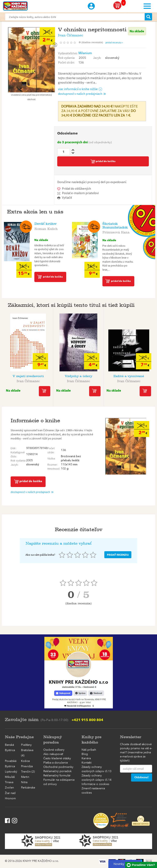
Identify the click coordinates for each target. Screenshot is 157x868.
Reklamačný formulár (57, 776)
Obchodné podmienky (58, 767)
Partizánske (28, 788)
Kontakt (86, 763)
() (92, 42)
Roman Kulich (46, 228)
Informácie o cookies (95, 784)
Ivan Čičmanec (71, 34)
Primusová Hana (116, 232)
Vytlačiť (67, 198)
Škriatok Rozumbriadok (115, 226)
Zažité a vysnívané (129, 376)
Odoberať (142, 777)
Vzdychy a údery (78, 376)
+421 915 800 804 (87, 720)
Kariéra (86, 758)
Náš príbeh (89, 750)
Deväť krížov (45, 224)
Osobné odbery (54, 750)
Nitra (24, 782)
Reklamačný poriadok (57, 771)
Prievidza (27, 766)
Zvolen (9, 788)
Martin (25, 777)
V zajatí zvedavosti (28, 376)
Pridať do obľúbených (76, 189)
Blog (85, 754)
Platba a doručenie (56, 763)
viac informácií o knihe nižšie (80, 89)
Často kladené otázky (57, 758)
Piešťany (26, 745)
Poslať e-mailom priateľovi (80, 193)
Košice (25, 761)
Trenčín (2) (28, 772)
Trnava (9, 782)
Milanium (85, 53)
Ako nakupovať (53, 754)
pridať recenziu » (114, 42)
